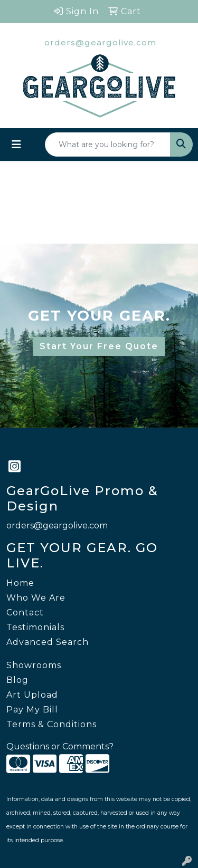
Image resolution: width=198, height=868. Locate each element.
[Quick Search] (108, 144)
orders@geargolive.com (100, 42)
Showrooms (34, 665)
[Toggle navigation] (16, 144)
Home (20, 583)
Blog (17, 680)
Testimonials (35, 627)
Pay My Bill (32, 710)
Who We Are (36, 598)
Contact (25, 613)
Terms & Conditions (51, 724)
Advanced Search (48, 642)
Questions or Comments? (60, 746)
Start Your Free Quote (99, 346)
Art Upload (32, 695)
